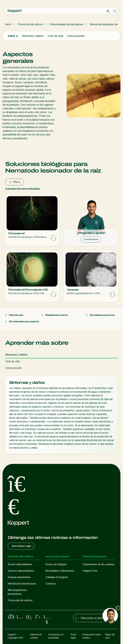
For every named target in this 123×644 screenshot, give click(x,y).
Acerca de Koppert (56, 564)
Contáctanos (91, 239)
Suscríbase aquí (23, 546)
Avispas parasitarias (19, 577)
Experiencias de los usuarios (99, 564)
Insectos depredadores (21, 571)
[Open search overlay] (108, 11)
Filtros (15, 182)
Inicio (8, 24)
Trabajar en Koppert (57, 577)
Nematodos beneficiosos (22, 584)
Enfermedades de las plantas (66, 24)
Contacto (51, 584)
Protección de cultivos (30, 24)
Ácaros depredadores (20, 564)
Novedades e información (60, 571)
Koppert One (90, 571)
